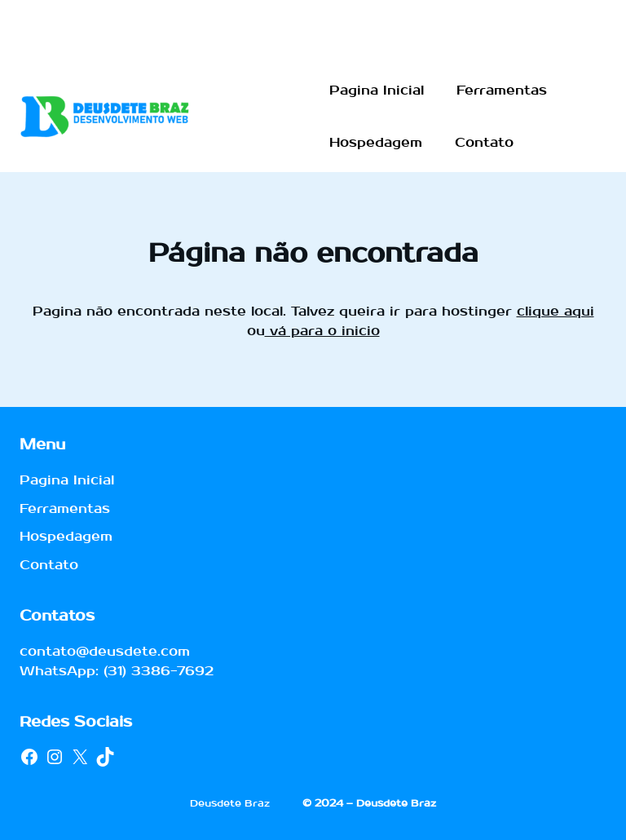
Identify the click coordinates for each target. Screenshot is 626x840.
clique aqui (555, 311)
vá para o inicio (322, 331)
